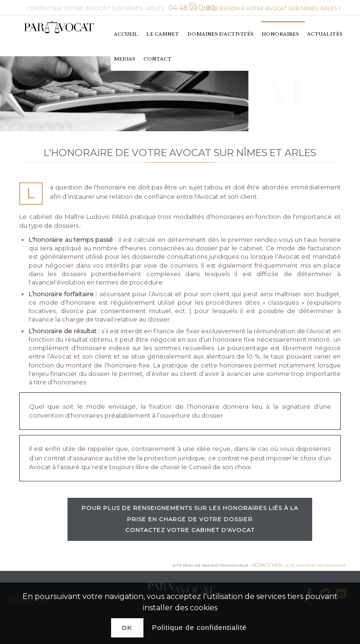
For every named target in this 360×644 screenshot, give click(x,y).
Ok (127, 628)
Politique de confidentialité (199, 627)
